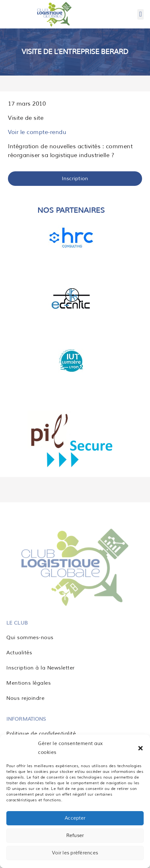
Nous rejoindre (25, 698)
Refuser (75, 836)
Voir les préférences (75, 853)
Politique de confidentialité (41, 734)
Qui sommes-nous (30, 638)
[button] (140, 748)
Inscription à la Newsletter (41, 668)
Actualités (19, 653)
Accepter (75, 818)
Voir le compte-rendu (37, 132)
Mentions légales (29, 683)
